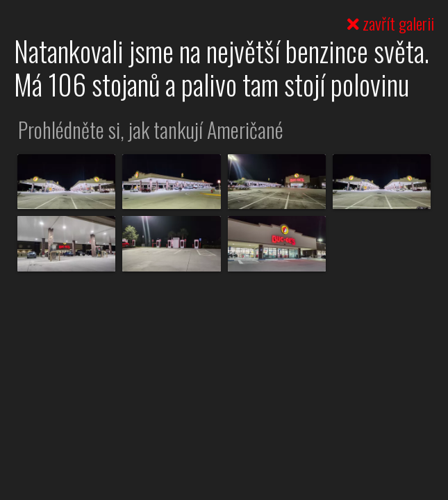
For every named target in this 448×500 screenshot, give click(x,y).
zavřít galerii (391, 23)
